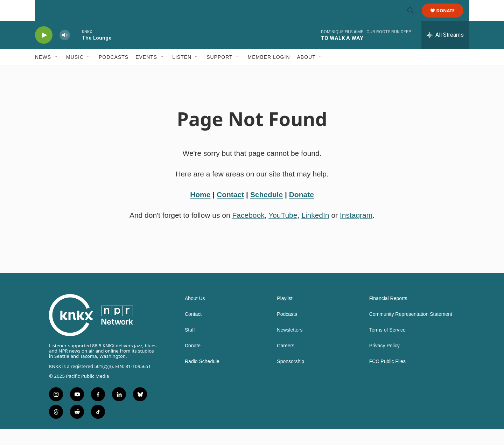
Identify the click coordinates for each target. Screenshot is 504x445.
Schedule (267, 210)
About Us (195, 314)
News (43, 73)
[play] (44, 51)
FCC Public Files (387, 377)
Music (75, 73)
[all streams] (445, 51)
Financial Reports (388, 314)
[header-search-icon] (414, 19)
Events (146, 73)
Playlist (285, 314)
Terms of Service (387, 346)
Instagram (356, 231)
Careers (286, 361)
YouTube (283, 231)
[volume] (65, 51)
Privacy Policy (384, 361)
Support (219, 73)
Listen (182, 73)
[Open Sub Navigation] (56, 73)
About (306, 73)
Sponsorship (290, 377)
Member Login (269, 73)
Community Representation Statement (411, 330)
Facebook (248, 231)
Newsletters (290, 346)
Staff (190, 346)
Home (200, 210)
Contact (230, 210)
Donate (450, 18)
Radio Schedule (202, 377)
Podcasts (114, 73)
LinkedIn (315, 231)
